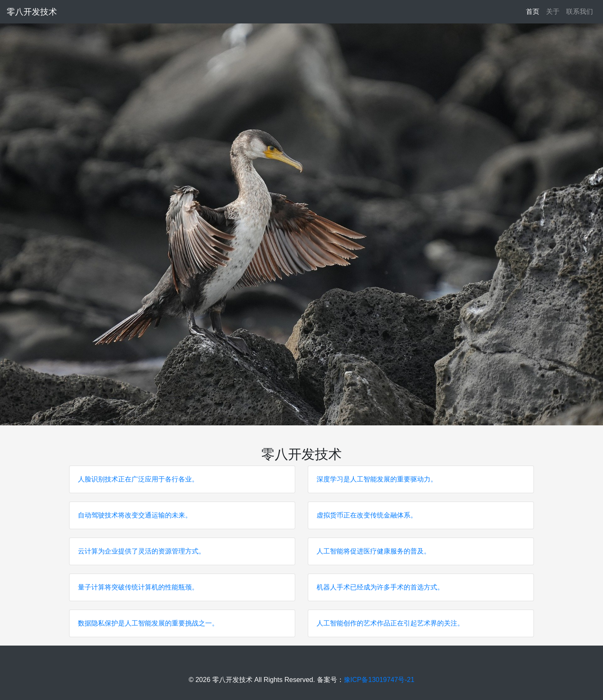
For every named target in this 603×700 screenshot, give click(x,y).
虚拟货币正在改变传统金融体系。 (367, 515)
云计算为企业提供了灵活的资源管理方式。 (142, 551)
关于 (553, 12)
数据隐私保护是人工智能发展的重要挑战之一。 (148, 623)
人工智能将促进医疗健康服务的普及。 (374, 551)
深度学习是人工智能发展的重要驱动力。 (377, 479)
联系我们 (580, 12)
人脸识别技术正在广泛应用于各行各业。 (138, 479)
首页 (534, 11)
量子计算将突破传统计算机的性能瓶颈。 (138, 587)
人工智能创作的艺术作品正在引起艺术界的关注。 (390, 623)
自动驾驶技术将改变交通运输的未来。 (135, 515)
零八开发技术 (32, 12)
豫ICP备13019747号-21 (379, 680)
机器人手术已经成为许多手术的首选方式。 (380, 587)
